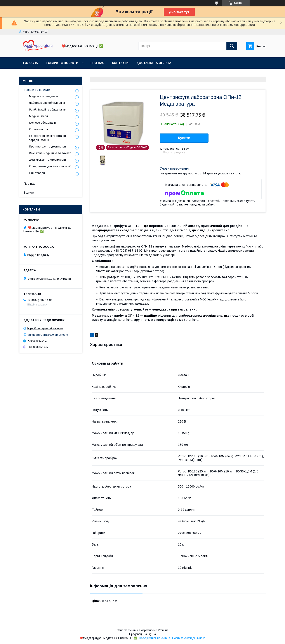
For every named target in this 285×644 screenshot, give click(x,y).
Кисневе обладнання (43, 123)
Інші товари (37, 173)
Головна (30, 63)
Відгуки (29, 193)
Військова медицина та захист (50, 153)
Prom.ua (163, 630)
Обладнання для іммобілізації (50, 166)
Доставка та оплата (154, 63)
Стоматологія (38, 129)
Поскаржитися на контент (155, 638)
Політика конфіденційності (189, 638)
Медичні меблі (39, 116)
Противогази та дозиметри (47, 147)
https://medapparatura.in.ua (45, 328)
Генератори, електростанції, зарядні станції (48, 138)
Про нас (97, 63)
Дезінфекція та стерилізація (48, 160)
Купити (184, 138)
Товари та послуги (62, 63)
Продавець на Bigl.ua (142, 634)
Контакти (120, 63)
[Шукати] (232, 46)
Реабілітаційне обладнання (48, 110)
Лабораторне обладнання (47, 103)
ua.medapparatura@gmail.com (48, 334)
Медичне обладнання (44, 96)
